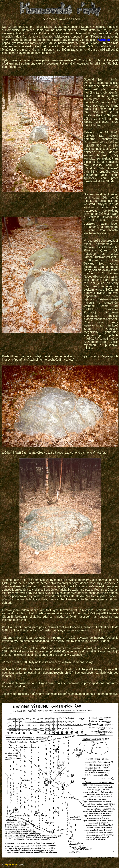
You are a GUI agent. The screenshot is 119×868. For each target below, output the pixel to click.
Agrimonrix (11, 865)
